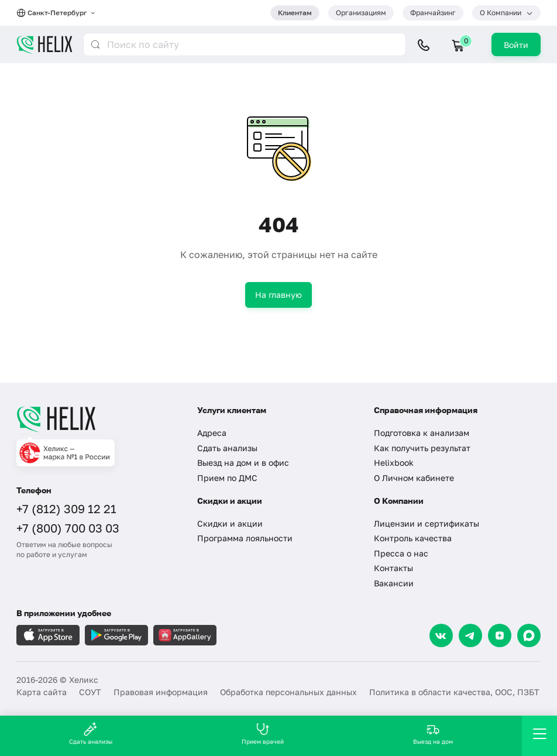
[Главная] (98, 419)
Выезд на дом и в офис (243, 463)
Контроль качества (413, 538)
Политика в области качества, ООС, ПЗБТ (454, 692)
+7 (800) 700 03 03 (68, 528)
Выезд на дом (433, 733)
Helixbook (394, 463)
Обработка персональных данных (288, 692)
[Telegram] (470, 635)
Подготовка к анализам (422, 433)
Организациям (361, 13)
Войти (516, 45)
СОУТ (90, 692)
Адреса (212, 433)
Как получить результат (422, 448)
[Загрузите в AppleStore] (48, 635)
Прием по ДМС (227, 478)
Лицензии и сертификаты (427, 523)
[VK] (441, 635)
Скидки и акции (230, 523)
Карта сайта (42, 692)
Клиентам (295, 13)
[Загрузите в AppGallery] (185, 635)
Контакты (393, 568)
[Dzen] (500, 635)
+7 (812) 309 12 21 (66, 508)
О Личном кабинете (414, 478)
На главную (278, 295)
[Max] (529, 635)
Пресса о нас (401, 553)
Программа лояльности (245, 538)
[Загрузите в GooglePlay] (116, 635)
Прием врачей (263, 733)
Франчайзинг (433, 13)
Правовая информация (161, 692)
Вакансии (394, 583)
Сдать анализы (227, 448)
